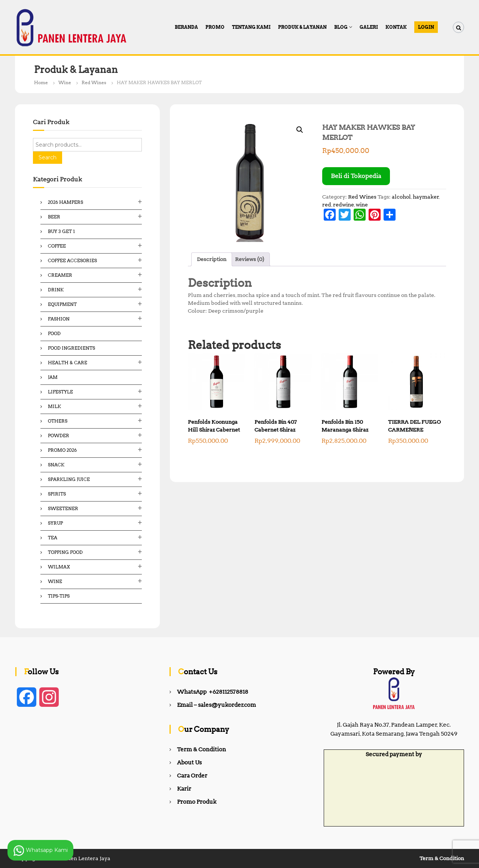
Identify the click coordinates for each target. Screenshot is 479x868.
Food (54, 333)
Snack (56, 465)
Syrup (55, 523)
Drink (56, 290)
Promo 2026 (62, 450)
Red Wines (94, 82)
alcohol (401, 197)
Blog (341, 27)
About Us (189, 763)
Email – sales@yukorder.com (216, 705)
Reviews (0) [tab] (250, 259)
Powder (59, 435)
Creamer (60, 275)
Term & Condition (202, 749)
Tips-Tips (59, 596)
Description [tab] (212, 259)
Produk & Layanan (302, 27)
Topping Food (65, 552)
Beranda (186, 27)
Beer (54, 217)
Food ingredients (71, 348)
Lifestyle (60, 392)
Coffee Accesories (72, 260)
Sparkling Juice (69, 479)
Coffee (57, 246)
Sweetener (63, 508)
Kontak (396, 27)
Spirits (57, 494)
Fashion (59, 319)
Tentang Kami (251, 27)
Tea (53, 538)
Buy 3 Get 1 (61, 231)
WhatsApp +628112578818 (213, 692)
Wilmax (59, 567)
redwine (344, 205)
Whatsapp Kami (40, 850)
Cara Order (192, 776)
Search (48, 157)
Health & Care (68, 363)
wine (362, 205)
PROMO (215, 27)
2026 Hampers (65, 202)
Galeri (369, 27)
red (327, 205)
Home (41, 82)
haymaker (426, 197)
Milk (54, 406)
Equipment (62, 304)
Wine (65, 82)
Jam (53, 377)
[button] (300, 130)
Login (426, 27)
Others (58, 421)
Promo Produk (197, 802)
